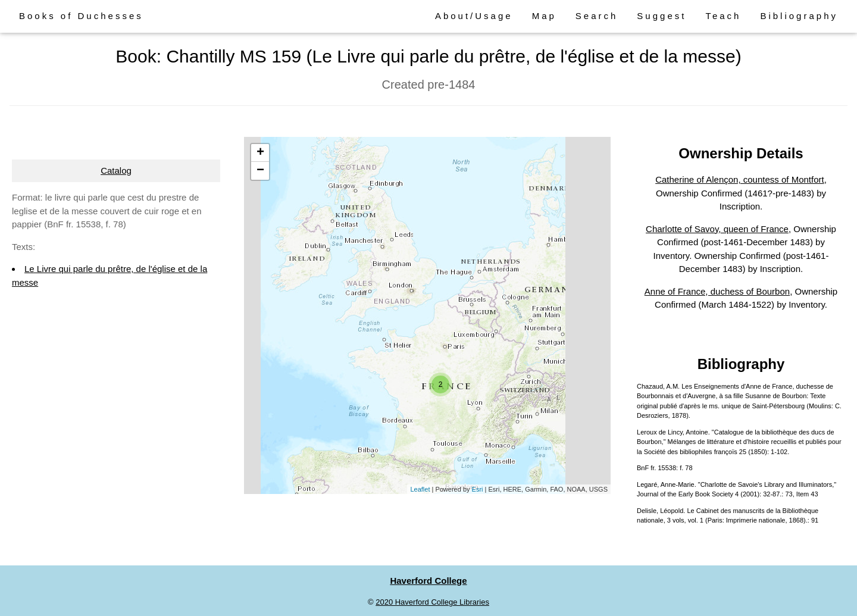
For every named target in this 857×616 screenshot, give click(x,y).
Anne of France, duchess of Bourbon (717, 291)
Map (544, 16)
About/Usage (474, 16)
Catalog (116, 171)
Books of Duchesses (81, 16)
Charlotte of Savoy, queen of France (717, 229)
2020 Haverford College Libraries (432, 602)
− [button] (260, 171)
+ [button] (260, 153)
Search (597, 16)
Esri (478, 489)
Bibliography (799, 16)
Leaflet (420, 489)
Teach (723, 16)
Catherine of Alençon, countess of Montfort (740, 179)
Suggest (661, 16)
